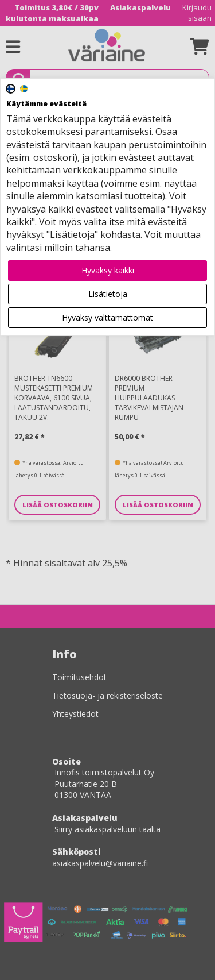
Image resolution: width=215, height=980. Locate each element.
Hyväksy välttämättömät (107, 317)
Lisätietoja (108, 294)
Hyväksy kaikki (108, 270)
